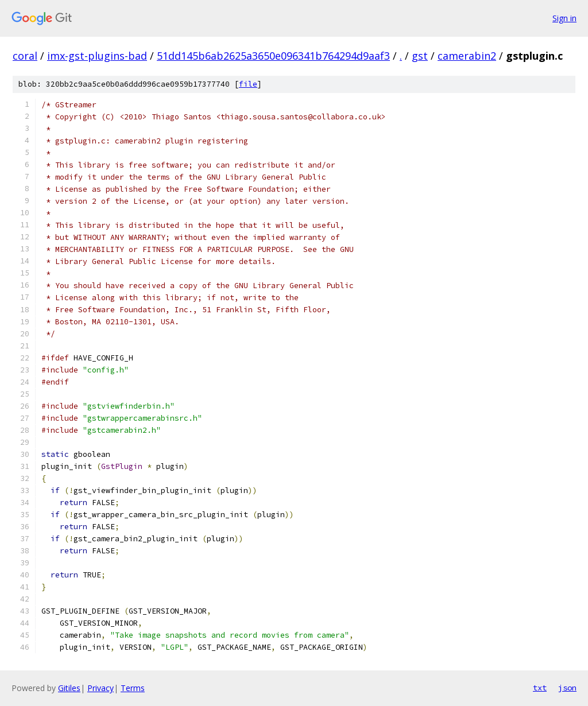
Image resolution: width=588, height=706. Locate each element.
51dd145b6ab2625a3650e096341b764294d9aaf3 (273, 56)
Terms (133, 688)
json (567, 688)
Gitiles (69, 688)
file (248, 84)
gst (420, 56)
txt (540, 688)
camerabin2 (467, 56)
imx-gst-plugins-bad (97, 56)
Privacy (100, 688)
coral (25, 56)
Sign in (564, 18)
